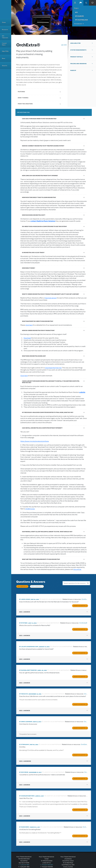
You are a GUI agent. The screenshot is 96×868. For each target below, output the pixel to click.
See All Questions (36, 586)
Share (65, 45)
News (4, 58)
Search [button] (86, 3)
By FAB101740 (24, 690)
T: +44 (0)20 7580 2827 (47, 859)
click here (29, 325)
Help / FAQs (5, 51)
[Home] (6, 9)
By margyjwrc (24, 822)
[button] (81, 3)
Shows (4, 22)
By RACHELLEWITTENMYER (28, 667)
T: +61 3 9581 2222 (68, 863)
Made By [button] (73, 70)
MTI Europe (79, 16)
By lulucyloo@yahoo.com (29, 644)
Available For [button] (75, 43)
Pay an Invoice (78, 24)
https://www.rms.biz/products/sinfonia (35, 441)
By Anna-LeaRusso (26, 718)
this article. (77, 569)
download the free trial (53, 368)
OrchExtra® (85, 597)
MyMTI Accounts (75, 3)
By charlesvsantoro (27, 791)
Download (27, 338)
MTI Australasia (81, 20)
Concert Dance (4, 44)
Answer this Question (79, 603)
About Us (5, 66)
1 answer (25, 610)
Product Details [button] (77, 57)
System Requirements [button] (78, 50)
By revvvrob (24, 768)
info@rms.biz (30, 509)
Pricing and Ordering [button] (78, 64)
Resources (5, 30)
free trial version (51, 298)
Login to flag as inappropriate (52, 597)
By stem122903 (24, 740)
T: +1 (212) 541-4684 (24, 859)
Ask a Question (22, 586)
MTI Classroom (5, 37)
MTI (76, 12)
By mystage (23, 621)
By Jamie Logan (25, 598)
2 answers (25, 757)
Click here (24, 376)
